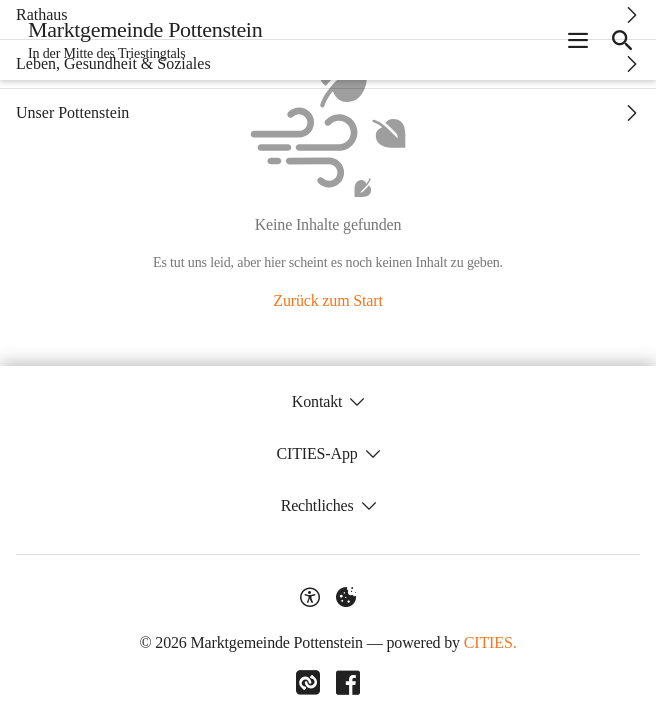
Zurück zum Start (327, 300)
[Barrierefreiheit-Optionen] (310, 597)
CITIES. (490, 642)
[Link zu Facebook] (348, 683)
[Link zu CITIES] (308, 683)
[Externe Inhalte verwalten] (346, 597)
